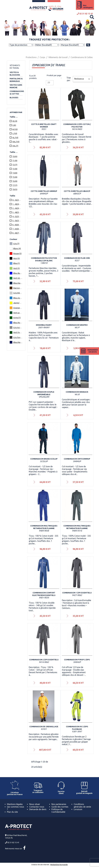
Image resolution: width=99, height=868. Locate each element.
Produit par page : (54, 77)
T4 (15, 173)
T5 (15, 177)
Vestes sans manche (16, 86)
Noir (16, 258)
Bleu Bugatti (18, 273)
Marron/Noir (18, 288)
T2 (15, 165)
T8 (15, 189)
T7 (15, 185)
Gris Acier (18, 327)
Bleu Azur (18, 298)
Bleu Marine (18, 283)
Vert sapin (18, 313)
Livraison (78, 809)
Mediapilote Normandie (59, 865)
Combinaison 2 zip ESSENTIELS (44, 660)
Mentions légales (15, 804)
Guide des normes (60, 807)
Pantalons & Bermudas (16, 80)
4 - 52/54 (17, 216)
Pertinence (82, 79)
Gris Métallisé (18, 293)
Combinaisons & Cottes (16, 93)
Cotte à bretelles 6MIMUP (44, 191)
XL (15, 138)
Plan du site (12, 812)
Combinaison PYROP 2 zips (77, 660)
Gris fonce (18, 337)
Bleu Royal (18, 323)
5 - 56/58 (17, 221)
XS (15, 121)
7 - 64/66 (17, 229)
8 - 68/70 (17, 233)
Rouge (17, 253)
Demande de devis (38, 809)
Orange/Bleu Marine (18, 308)
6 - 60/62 (17, 225)
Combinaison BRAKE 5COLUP (44, 459)
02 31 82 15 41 (85, 14)
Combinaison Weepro (77, 325)
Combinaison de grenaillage (44, 727)
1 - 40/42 (17, 204)
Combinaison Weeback (77, 392)
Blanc (17, 248)
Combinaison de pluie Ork (77, 258)
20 (49, 83)
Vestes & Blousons (15, 74)
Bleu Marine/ (18, 342)
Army (17, 318)
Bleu (17, 263)
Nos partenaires (59, 804)
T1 (15, 161)
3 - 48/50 (17, 212)
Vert (16, 268)
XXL (16, 142)
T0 (15, 156)
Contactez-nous (37, 807)
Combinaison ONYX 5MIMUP (77, 459)
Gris (16, 244)
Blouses (14, 98)
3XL (15, 146)
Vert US (18, 278)
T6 (15, 181)
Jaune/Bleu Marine (18, 303)
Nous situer (35, 804)
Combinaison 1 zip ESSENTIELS (77, 593)
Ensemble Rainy (44, 325)
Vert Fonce (18, 332)
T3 (15, 169)
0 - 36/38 (17, 200)
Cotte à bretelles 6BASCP (77, 191)
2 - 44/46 (17, 208)
